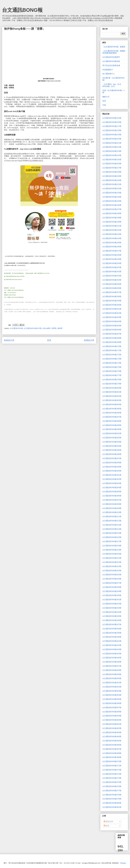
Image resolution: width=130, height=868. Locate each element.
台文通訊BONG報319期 (112, 550)
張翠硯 (54, 328)
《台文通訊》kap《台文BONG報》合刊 (112, 85)
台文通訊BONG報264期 (112, 321)
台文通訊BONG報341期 (112, 641)
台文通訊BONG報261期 (112, 309)
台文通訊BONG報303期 (112, 483)
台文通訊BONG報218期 (112, 130)
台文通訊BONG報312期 (112, 521)
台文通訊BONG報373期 (112, 774)
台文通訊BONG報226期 (112, 164)
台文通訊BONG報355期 (112, 699)
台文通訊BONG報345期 (112, 658)
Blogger (123, 863)
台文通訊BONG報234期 (112, 197)
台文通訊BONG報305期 (112, 492)
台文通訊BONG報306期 (112, 496)
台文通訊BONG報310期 (112, 512)
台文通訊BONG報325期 (112, 575)
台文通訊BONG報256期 (112, 288)
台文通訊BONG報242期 (112, 230)
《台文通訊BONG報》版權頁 (114, 47)
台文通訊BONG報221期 (112, 143)
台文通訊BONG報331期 (112, 600)
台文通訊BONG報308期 (112, 504)
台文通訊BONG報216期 (112, 122)
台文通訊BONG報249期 (112, 259)
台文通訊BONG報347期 (112, 666)
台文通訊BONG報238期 (112, 213)
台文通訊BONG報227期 (112, 168)
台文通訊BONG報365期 (112, 741)
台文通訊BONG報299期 (112, 467)
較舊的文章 (89, 340)
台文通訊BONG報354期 (112, 695)
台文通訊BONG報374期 (112, 778)
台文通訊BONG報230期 (112, 180)
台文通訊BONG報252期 (112, 272)
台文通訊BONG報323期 (112, 566)
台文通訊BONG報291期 (112, 433)
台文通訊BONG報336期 (112, 620)
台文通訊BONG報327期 (112, 583)
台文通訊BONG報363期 (112, 732)
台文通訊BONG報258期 (112, 296)
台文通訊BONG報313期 (112, 525)
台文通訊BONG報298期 (112, 463)
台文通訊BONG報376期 (112, 786)
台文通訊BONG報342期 (112, 645)
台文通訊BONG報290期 (112, 429)
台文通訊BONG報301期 (112, 475)
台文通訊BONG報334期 (112, 612)
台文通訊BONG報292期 (112, 438)
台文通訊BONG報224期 (112, 155)
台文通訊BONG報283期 (112, 400)
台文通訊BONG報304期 (112, 487)
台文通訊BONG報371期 (112, 766)
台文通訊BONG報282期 (112, 396)
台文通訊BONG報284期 (112, 404)
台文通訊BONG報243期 (112, 234)
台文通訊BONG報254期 (112, 280)
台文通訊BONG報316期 (112, 537)
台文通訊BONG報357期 (112, 707)
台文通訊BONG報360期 (112, 720)
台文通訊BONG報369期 (112, 757)
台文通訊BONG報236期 (112, 205)
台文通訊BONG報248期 (112, 255)
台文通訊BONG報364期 (112, 736)
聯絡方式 (106, 97)
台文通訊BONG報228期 (112, 172)
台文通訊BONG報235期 (112, 201)
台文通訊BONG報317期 (112, 541)
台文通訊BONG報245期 (112, 243)
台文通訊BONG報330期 (112, 595)
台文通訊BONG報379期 (112, 799)
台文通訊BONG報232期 (112, 188)
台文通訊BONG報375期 (112, 782)
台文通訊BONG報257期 (112, 292)
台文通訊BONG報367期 (112, 749)
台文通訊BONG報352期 (112, 687)
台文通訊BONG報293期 (112, 442)
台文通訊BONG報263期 (112, 317)
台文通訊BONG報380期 (112, 803)
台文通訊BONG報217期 (112, 126)
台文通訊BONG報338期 (112, 629)
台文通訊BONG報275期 (112, 367)
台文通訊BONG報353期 (112, 691)
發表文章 (108, 822)
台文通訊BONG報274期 (112, 363)
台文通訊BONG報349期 (112, 674)
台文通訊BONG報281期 (112, 392)
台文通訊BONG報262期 (112, 313)
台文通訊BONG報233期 (112, 193)
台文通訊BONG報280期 (112, 388)
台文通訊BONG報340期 (112, 637)
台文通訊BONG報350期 (112, 678)
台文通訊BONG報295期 (112, 450)
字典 (104, 105)
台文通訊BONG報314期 (112, 529)
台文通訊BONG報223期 (112, 151)
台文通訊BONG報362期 (112, 728)
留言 (107, 826)
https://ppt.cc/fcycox (17, 280)
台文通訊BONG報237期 (112, 209)
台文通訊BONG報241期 (112, 226)
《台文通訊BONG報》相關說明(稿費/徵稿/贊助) (114, 52)
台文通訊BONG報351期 (112, 683)
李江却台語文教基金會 (111, 65)
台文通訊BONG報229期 (112, 176)
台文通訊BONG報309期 (112, 508)
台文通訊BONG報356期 (112, 703)
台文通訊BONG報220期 (112, 139)
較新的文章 (9, 340)
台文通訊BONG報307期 (112, 500)
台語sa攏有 (46, 328)
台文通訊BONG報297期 (112, 458)
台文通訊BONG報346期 (112, 662)
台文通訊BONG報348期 (112, 670)
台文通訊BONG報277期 (112, 375)
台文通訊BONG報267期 (112, 334)
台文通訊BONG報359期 (112, 716)
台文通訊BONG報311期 (112, 516)
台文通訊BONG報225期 (112, 159)
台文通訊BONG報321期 (112, 558)
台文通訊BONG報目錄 (111, 61)
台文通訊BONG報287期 (112, 417)
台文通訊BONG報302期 (112, 479)
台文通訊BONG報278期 (112, 380)
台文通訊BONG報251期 (112, 267)
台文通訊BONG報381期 (112, 807)
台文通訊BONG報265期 (112, 326)
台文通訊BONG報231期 (112, 184)
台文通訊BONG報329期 (112, 591)
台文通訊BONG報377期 (112, 791)
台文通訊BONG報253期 (112, 276)
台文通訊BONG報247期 (112, 251)
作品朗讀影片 (108, 70)
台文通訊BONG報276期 (112, 371)
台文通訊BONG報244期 (112, 238)
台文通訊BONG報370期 (112, 761)
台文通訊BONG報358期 (112, 712)
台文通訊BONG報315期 (33, 328)
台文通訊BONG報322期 (112, 562)
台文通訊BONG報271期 (112, 350)
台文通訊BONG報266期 (112, 330)
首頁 (49, 340)
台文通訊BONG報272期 (112, 355)
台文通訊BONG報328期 (112, 587)
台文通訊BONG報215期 (112, 118)
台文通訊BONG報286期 (112, 413)
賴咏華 (60, 328)
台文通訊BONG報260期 (112, 305)
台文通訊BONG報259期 (112, 301)
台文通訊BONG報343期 (112, 649)
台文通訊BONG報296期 (112, 454)
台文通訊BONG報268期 (112, 338)
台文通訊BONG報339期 (112, 633)
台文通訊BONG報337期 (112, 624)
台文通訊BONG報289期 (112, 425)
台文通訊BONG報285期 (112, 409)
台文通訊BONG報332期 (112, 604)
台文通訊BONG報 (22, 10)
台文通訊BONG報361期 (112, 724)
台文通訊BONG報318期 (112, 546)
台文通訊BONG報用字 (111, 57)
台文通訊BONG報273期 (112, 359)
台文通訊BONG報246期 (112, 247)
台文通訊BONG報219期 (112, 135)
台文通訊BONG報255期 (112, 284)
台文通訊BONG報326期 (112, 579)
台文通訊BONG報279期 (112, 384)
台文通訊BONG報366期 (112, 745)
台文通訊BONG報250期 (112, 263)
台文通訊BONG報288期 (112, 421)
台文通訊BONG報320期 (112, 554)
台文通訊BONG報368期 (112, 753)
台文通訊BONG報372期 (112, 770)
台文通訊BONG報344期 (112, 654)
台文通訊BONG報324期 (112, 571)
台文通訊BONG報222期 (112, 147)
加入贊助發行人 (109, 74)
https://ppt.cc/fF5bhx (19, 276)
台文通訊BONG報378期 (112, 795)
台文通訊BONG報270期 (112, 346)
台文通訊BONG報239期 (112, 218)
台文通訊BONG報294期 (112, 446)
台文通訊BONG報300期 (112, 471)
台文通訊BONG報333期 (112, 608)
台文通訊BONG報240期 (112, 222)
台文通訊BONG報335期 (112, 616)
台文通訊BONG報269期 (112, 342)
